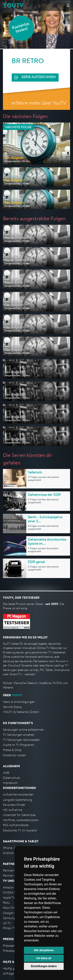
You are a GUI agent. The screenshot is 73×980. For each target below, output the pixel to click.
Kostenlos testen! (21, 28)
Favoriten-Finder (14, 805)
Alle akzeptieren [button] (44, 950)
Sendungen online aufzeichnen (23, 730)
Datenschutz (11, 778)
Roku (6, 903)
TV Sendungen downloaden (21, 740)
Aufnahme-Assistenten (18, 794)
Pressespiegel (12, 951)
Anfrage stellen (13, 973)
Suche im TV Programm (19, 745)
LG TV (7, 923)
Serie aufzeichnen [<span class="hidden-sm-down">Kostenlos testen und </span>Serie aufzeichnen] (39, 77)
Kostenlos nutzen (15, 755)
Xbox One (10, 908)
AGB (6, 773)
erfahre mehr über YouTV (39, 103)
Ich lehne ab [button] (44, 958)
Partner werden (13, 876)
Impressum (10, 783)
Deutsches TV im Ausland (20, 830)
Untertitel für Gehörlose (19, 815)
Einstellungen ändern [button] (44, 966)
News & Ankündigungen (19, 702)
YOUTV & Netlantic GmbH (21, 712)
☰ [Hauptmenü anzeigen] (68, 5)
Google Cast (11, 913)
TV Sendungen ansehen (19, 735)
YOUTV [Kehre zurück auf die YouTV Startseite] (13, 5)
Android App (11, 853)
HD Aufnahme (13, 810)
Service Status (12, 707)
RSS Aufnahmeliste (16, 825)
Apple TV (9, 898)
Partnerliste (11, 870)
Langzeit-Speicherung (18, 800)
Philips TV (9, 928)
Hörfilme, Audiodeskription (21, 820)
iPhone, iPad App (14, 848)
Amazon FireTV (13, 887)
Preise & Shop (12, 750)
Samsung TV (11, 918)
